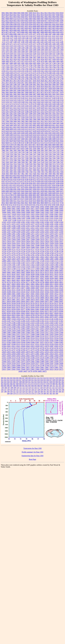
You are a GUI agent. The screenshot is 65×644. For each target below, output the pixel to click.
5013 (19, 86)
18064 (56, 271)
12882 (37, 259)
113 (26, 388)
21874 (52, 331)
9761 (34, 205)
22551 (37, 344)
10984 (37, 210)
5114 (3, 98)
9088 (15, 197)
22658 (37, 346)
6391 (62, 137)
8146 (27, 179)
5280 (3, 114)
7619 (50, 168)
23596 (47, 364)
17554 (42, 267)
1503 (19, 52)
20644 (9, 315)
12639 (56, 243)
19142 (9, 290)
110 (18, 388)
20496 (52, 309)
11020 (23, 214)
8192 (3, 183)
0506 (62, 21)
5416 (58, 121)
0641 (50, 24)
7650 (23, 170)
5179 (35, 104)
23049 (9, 356)
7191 (19, 156)
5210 (7, 108)
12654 (4, 247)
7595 (35, 166)
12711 (13, 249)
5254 (46, 112)
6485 (46, 139)
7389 (27, 160)
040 (60, 380)
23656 (13, 365)
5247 (23, 112)
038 (54, 380)
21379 (9, 323)
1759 (35, 65)
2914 (11, 83)
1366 (23, 50)
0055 (19, 17)
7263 (42, 158)
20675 (23, 315)
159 (39, 392)
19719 (14, 298)
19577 (9, 296)
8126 (46, 178)
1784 (54, 67)
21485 (9, 325)
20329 (47, 307)
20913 (23, 317)
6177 (50, 129)
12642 (9, 245)
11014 (4, 214)
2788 (27, 79)
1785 (58, 67)
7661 (38, 170)
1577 (58, 55)
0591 (19, 24)
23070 (37, 356)
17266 (18, 263)
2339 (15, 77)
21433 (33, 323)
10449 (52, 207)
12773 (61, 253)
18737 (61, 280)
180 (45, 393)
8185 (54, 181)
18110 (37, 272)
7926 (35, 174)
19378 (61, 292)
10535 (14, 210)
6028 (38, 127)
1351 (3, 50)
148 (5, 392)
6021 (11, 127)
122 (53, 388)
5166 (46, 102)
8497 (46, 193)
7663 (42, 170)
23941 (9, 369)
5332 (38, 117)
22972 (28, 354)
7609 (19, 168)
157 (33, 392)
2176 (38, 73)
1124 (61, 36)
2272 (42, 75)
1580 (7, 57)
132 (20, 390)
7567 (42, 164)
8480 (15, 193)
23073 (47, 356)
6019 (3, 127)
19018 (33, 286)
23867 (47, 367)
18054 (52, 271)
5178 (31, 104)
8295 (35, 187)
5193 (23, 106)
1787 (3, 69)
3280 (54, 83)
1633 (38, 59)
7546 (58, 162)
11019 (18, 214)
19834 (47, 298)
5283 (15, 114)
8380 (11, 189)
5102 (23, 96)
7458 (23, 162)
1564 (7, 55)
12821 (37, 257)
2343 (31, 77)
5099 (11, 96)
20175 (28, 305)
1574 (46, 55)
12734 (18, 251)
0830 (42, 28)
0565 (34, 23)
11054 (37, 214)
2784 (11, 79)
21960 (9, 334)
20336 (56, 307)
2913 (7, 83)
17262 (14, 263)
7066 (38, 148)
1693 (27, 63)
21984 (33, 334)
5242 (3, 112)
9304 (3, 201)
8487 (38, 193)
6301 (42, 133)
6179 (54, 129)
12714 (23, 249)
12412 (32, 228)
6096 (62, 127)
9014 (58, 195)
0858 (54, 30)
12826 (61, 257)
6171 (46, 129)
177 (36, 393)
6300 (38, 133)
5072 (38, 92)
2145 (46, 69)
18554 (33, 278)
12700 (47, 247)
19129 (61, 288)
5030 (19, 88)
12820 (33, 257)
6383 (58, 137)
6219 (3, 131)
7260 (31, 158)
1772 (19, 67)
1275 (27, 44)
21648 (14, 327)
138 (39, 390)
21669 (28, 327)
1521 (15, 54)
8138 (3, 179)
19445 (42, 294)
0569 (50, 23)
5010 (7, 86)
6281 (11, 133)
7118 (11, 152)
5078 (62, 92)
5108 (46, 96)
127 (5, 390)
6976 (23, 148)
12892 (9, 261)
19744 (23, 298)
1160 (19, 40)
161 (45, 392)
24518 (56, 369)
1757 (27, 65)
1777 (27, 67)
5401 (19, 121)
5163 (35, 102)
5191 (15, 106)
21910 (42, 333)
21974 (23, 334)
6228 (35, 131)
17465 (56, 265)
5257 (54, 112)
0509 (11, 23)
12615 (4, 241)
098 (45, 386)
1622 (7, 59)
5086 (31, 94)
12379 (42, 224)
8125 (42, 178)
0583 (7, 24)
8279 (23, 187)
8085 (7, 178)
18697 (42, 280)
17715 (18, 269)
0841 (19, 30)
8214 (19, 185)
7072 (46, 148)
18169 (56, 272)
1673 (23, 61)
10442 (37, 207)
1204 (46, 42)
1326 (50, 46)
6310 (15, 135)
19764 (37, 298)
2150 (3, 71)
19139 (4, 290)
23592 (42, 364)
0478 (50, 21)
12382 (56, 224)
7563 (35, 164)
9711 (50, 203)
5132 (3, 100)
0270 (19, 19)
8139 (7, 179)
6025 (27, 127)
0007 (27, 13)
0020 (7, 15)
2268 (27, 75)
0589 (15, 24)
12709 (9, 249)
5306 (7, 116)
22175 (9, 338)
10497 (4, 210)
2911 (62, 81)
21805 (28, 329)
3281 (58, 83)
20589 (4, 313)
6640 (54, 141)
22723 (18, 348)
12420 (4, 230)
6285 (27, 133)
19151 (14, 290)
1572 (38, 55)
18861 (28, 284)
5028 (11, 88)
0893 (50, 32)
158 (36, 392)
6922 (46, 147)
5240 (58, 110)
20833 (61, 315)
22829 (4, 352)
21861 (37, 331)
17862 (42, 269)
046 (14, 382)
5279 (62, 112)
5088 (38, 94)
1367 (27, 50)
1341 (31, 48)
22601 (9, 346)
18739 (4, 282)
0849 (23, 30)
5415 (54, 121)
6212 (58, 129)
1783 (50, 67)
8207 (54, 183)
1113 (19, 36)
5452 (23, 125)
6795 (15, 145)
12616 (9, 241)
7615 (42, 168)
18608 (61, 278)
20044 (23, 302)
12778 (18, 255)
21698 (47, 327)
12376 (28, 224)
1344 (38, 48)
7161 (19, 154)
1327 (54, 46)
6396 (15, 139)
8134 (62, 178)
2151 (7, 71)
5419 (7, 123)
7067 (42, 148)
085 (5, 386)
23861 (42, 367)
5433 (42, 123)
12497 (56, 236)
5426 (35, 123)
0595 (35, 24)
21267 (9, 321)
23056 (23, 356)
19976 (37, 300)
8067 (54, 176)
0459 (42, 21)
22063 (9, 336)
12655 (9, 247)
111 (21, 388)
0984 (11, 34)
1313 (7, 46)
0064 (54, 17)
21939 (56, 333)
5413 (46, 121)
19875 (4, 300)
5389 (42, 119)
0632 (38, 24)
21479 (4, 325)
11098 (28, 218)
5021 (50, 86)
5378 (11, 119)
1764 (54, 65)
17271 (28, 263)
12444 (56, 230)
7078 (58, 148)
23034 (61, 354)
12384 (4, 226)
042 (2, 382)
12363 (33, 222)
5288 (31, 114)
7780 (38, 172)
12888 (61, 259)
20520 (56, 309)
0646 (7, 26)
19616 (37, 296)
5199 (46, 106)
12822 (42, 257)
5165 (42, 102)
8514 (7, 195)
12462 (18, 234)
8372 (58, 187)
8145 (23, 179)
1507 (27, 52)
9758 (26, 205)
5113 (62, 96)
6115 (31, 129)
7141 (30, 152)
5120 (23, 98)
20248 (9, 307)
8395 (54, 189)
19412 (23, 294)
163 (51, 392)
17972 (14, 271)
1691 (19, 63)
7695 (15, 172)
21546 (61, 325)
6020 (7, 127)
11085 (42, 216)
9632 (54, 201)
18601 (56, 278)
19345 (37, 292)
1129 (19, 38)
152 (17, 392)
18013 (23, 271)
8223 (38, 185)
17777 (33, 269)
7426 (7, 162)
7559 (31, 164)
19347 (42, 292)
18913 (52, 284)
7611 (27, 168)
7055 (31, 148)
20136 (51, 303)
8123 (38, 178)
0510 (15, 23)
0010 (35, 13)
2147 (54, 69)
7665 (46, 170)
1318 (27, 46)
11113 (32, 220)
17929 (61, 269)
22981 (37, 354)
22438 (23, 342)
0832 (50, 28)
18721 (52, 280)
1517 (62, 52)
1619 (62, 57)
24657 (25, 371)
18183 (61, 272)
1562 (62, 54)
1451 (50, 50)
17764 (28, 269)
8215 (23, 185)
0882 (31, 32)
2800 (7, 81)
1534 (42, 54)
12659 (28, 247)
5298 (38, 114)
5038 (50, 88)
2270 (35, 75)
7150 (38, 152)
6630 (19, 141)
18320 (47, 274)
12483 (23, 236)
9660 (35, 203)
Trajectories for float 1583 (33, 448)
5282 (11, 114)
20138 (61, 303)
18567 (42, 278)
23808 (14, 367)
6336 (42, 135)
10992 (14, 212)
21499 (28, 325)
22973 (33, 354)
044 (8, 382)
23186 (33, 358)
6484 (42, 139)
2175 (35, 73)
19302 (14, 292)
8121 (34, 178)
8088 (15, 178)
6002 (38, 125)
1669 (7, 61)
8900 (50, 195)
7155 (58, 152)
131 (17, 390)
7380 (15, 160)
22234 (56, 338)
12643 (14, 245)
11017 (9, 214)
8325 (42, 187)
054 (39, 382)
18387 (37, 276)
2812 (11, 81)
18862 (33, 284)
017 (54, 378)
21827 (56, 329)
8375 (3, 189)
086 (8, 386)
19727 (18, 298)
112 (24, 388)
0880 (23, 32)
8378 (7, 189)
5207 (58, 106)
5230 (19, 110)
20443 (33, 309)
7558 (27, 164)
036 (48, 380)
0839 (11, 30)
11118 (42, 220)
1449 (42, 50)
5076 (54, 92)
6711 (11, 143)
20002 (61, 300)
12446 (4, 232)
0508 (7, 23)
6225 (23, 131)
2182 (58, 73)
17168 (52, 261)
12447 (9, 232)
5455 (31, 125)
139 (42, 390)
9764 (46, 205)
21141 (42, 319)
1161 (23, 40)
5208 (62, 106)
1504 (23, 52)
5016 (30, 86)
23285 (52, 358)
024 (11, 380)
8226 (42, 185)
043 (5, 382)
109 (15, 388)
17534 (28, 267)
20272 (23, 307)
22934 (56, 352)
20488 (42, 309)
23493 (47, 362)
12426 (23, 230)
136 (33, 390)
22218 (42, 338)
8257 (15, 187)
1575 (50, 55)
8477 (11, 193)
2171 (19, 73)
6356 (19, 137)
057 (48, 382)
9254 (54, 197)
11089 (51, 216)
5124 (38, 98)
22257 (18, 340)
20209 (42, 305)
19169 (18, 290)
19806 (42, 298)
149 (8, 392)
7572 (54, 164)
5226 (3, 110)
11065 (4, 216)
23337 (9, 360)
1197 (19, 42)
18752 (9, 282)
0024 (11, 15)
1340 (27, 48)
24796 (35, 371)
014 (45, 378)
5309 (19, 116)
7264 (46, 158)
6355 (15, 137)
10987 (52, 210)
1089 (58, 34)
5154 (62, 100)
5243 (7, 112)
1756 (23, 65)
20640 (4, 315)
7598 (46, 166)
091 (23, 386)
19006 (18, 286)
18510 (23, 278)
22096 (37, 336)
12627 (61, 241)
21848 (28, 331)
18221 (4, 274)
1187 (11, 42)
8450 (35, 191)
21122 (37, 319)
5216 (30, 108)
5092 (54, 94)
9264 (7, 199)
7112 (7, 152)
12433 (47, 230)
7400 (38, 160)
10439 (33, 207)
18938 (4, 286)
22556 (52, 344)
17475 (4, 267)
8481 (19, 193)
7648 (19, 170)
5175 (19, 104)
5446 (62, 123)
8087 (11, 178)
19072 (14, 288)
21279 (14, 321)
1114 (23, 36)
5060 (58, 90)
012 (39, 378)
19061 (52, 286)
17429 (42, 265)
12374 (23, 224)
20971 (56, 317)
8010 (11, 176)
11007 (52, 212)
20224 (52, 305)
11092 (4, 218)
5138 (27, 100)
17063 (18, 261)
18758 (14, 282)
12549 (28, 238)
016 (51, 378)
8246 (58, 185)
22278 (37, 340)
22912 (42, 352)
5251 (38, 112)
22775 (33, 350)
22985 (42, 354)
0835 (62, 28)
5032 (27, 88)
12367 (52, 222)
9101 (42, 197)
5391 (50, 119)
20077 (51, 302)
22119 (42, 336)
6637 (42, 141)
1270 (7, 44)
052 (33, 382)
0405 (34, 19)
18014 (28, 271)
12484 (28, 236)
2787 (23, 79)
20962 (47, 317)
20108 (14, 303)
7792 (46, 172)
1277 (35, 44)
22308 (56, 340)
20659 (14, 315)
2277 (62, 75)
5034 (35, 88)
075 (39, 384)
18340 (4, 276)
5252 (42, 112)
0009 (31, 13)
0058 (31, 17)
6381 (50, 137)
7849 (11, 174)
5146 (58, 100)
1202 (38, 42)
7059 (35, 148)
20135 (47, 303)
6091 (42, 127)
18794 (37, 282)
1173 (7, 42)
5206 (54, 106)
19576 (4, 296)
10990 (4, 212)
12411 (28, 228)
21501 (33, 325)
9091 (19, 197)
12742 (37, 251)
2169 (11, 73)
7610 (23, 168)
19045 (42, 286)
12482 (18, 236)
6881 (42, 145)
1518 (3, 54)
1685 (62, 61)
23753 (51, 365)
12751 (9, 253)
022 (5, 380)
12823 (47, 257)
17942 (4, 271)
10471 (33, 209)
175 (30, 393)
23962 (33, 369)
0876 (11, 32)
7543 (54, 162)
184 (57, 393)
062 (63, 382)
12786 (56, 255)
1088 (54, 34)
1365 (19, 50)
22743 (52, 348)
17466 (61, 265)
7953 (38, 174)
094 (33, 386)
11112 (28, 220)
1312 (3, 46)
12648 (37, 245)
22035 (52, 334)
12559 (52, 238)
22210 (33, 338)
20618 (33, 313)
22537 (33, 344)
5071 (35, 92)
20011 (4, 302)
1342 (35, 48)
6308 (7, 135)
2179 (46, 73)
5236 (42, 110)
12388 (18, 226)
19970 (33, 300)
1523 (23, 54)
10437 (28, 207)
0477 (46, 21)
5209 (3, 108)
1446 (35, 50)
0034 (46, 15)
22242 (61, 338)
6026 (31, 127)
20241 (61, 305)
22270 (28, 340)
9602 (42, 201)
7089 (35, 150)
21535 (56, 325)
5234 (35, 110)
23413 (47, 360)
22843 (14, 352)
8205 (46, 183)
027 (20, 380)
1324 (46, 46)
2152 (11, 71)
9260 (3, 199)
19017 (28, 286)
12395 (33, 226)
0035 (50, 15)
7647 (15, 170)
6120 (42, 129)
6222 (11, 131)
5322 (62, 116)
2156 (27, 71)
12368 (56, 222)
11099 (33, 218)
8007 (3, 176)
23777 (56, 365)
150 (11, 392)
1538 (58, 54)
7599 (50, 166)
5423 (23, 123)
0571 (58, 23)
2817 (31, 81)
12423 (14, 230)
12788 (4, 257)
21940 (61, 333)
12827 (4, 259)
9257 (62, 197)
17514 (18, 267)
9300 (50, 199)
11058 (51, 214)
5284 (19, 114)
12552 (42, 238)
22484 (56, 342)
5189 (7, 106)
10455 (56, 207)
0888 (42, 32)
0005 (19, 13)
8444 (27, 191)
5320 (54, 116)
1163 (31, 40)
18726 (56, 280)
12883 (42, 259)
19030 (37, 286)
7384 (23, 160)
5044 (3, 90)
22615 (14, 346)
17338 (56, 263)
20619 (37, 313)
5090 (46, 94)
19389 (4, 294)
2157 (31, 71)
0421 (62, 19)
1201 (34, 42)
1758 (31, 65)
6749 (30, 143)
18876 (42, 284)
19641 (47, 296)
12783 (42, 255)
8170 (7, 181)
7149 (34, 152)
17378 (9, 265)
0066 (62, 17)
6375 (46, 137)
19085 (28, 288)
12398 (42, 226)
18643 (14, 280)
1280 (46, 44)
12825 (56, 257)
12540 (4, 238)
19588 (14, 296)
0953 (62, 32)
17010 (14, 261)
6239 (42, 131)
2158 (35, 71)
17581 (47, 267)
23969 (37, 369)
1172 (4, 42)
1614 (42, 57)
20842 (4, 317)
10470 (28, 209)
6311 (19, 135)
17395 (23, 265)
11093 (9, 218)
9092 (23, 197)
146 (63, 390)
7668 (54, 170)
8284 (31, 187)
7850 (15, 174)
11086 (47, 216)
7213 (30, 156)
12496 (52, 236)
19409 (18, 294)
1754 (15, 65)
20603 (23, 313)
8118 (30, 178)
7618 (46, 168)
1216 (58, 42)
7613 (34, 168)
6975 (19, 148)
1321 (35, 46)
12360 (18, 222)
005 (17, 378)
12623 (42, 241)
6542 (3, 141)
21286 (23, 321)
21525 (47, 325)
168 (8, 393)
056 (45, 382)
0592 (23, 24)
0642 (54, 24)
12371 (9, 224)
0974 (3, 34)
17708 (14, 269)
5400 (15, 121)
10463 (18, 209)
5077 (58, 92)
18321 (52, 274)
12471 (33, 234)
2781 (62, 77)
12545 (23, 238)
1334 (3, 48)
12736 (23, 251)
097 (42, 386)
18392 (42, 276)
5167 (50, 102)
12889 (4, 261)
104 (63, 386)
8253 (7, 187)
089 (17, 386)
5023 (54, 86)
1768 (7, 67)
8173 (15, 181)
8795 (15, 195)
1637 (50, 59)
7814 (54, 172)
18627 (4, 280)
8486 (35, 193)
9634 (58, 201)
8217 (30, 185)
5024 (58, 86)
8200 (31, 183)
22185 (14, 338)
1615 (46, 57)
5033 (31, 88)
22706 (4, 348)
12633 (28, 243)
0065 (58, 17)
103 (60, 386)
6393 (7, 139)
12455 (47, 232)
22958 (14, 354)
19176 (23, 290)
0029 (27, 15)
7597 (42, 166)
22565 (56, 344)
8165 (58, 179)
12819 (28, 257)
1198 (23, 42)
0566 (38, 23)
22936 (61, 352)
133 (23, 390)
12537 (61, 236)
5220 (42, 108)
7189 (11, 156)
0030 (31, 15)
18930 (61, 284)
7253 (15, 158)
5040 (58, 88)
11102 (47, 218)
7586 (15, 166)
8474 (3, 193)
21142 (47, 319)
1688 (11, 63)
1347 (50, 48)
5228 (11, 110)
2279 (7, 77)
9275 (23, 199)
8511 (3, 195)
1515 (54, 52)
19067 (9, 288)
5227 (7, 110)
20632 (61, 313)
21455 (47, 323)
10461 (14, 209)
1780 (38, 67)
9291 (35, 199)
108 (12, 388)
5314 (30, 116)
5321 (58, 116)
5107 (42, 96)
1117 (34, 36)
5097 (7, 96)
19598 (18, 296)
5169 (58, 102)
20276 (28, 307)
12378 (37, 224)
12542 (14, 238)
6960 (58, 147)
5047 (15, 90)
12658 (23, 247)
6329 (30, 135)
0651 (23, 26)
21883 (9, 333)
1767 (3, 67)
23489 (42, 362)
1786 (62, 67)
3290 (31, 85)
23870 (52, 367)
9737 (58, 203)
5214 (23, 108)
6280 (7, 133)
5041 (62, 88)
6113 (27, 129)
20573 (52, 311)
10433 (9, 207)
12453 (37, 232)
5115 (7, 98)
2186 (62, 73)
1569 (27, 55)
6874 (31, 145)
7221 (54, 156)
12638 (52, 243)
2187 (3, 75)
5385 (31, 119)
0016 (58, 13)
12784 (47, 255)
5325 (11, 117)
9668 (46, 203)
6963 (62, 147)
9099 (38, 197)
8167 (3, 181)
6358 (27, 137)
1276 (31, 44)
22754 (4, 350)
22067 (14, 336)
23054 (18, 356)
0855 (42, 30)
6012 (58, 125)
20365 (18, 309)
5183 (50, 104)
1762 (46, 65)
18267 (18, 274)
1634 (42, 59)
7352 (62, 158)
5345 (58, 117)
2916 (19, 83)
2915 (15, 83)
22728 (33, 348)
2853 (50, 81)
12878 (18, 259)
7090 (38, 150)
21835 (4, 331)
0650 (19, 26)
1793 (23, 69)
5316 (38, 116)
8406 (3, 191)
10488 (47, 209)
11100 (37, 218)
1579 (3, 57)
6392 (3, 139)
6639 (50, 141)
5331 (35, 117)
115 (32, 388)
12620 (28, 241)
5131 (62, 98)
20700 (33, 315)
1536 (50, 54)
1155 (61, 38)
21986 (37, 334)
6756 (58, 143)
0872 (58, 30)
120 (47, 388)
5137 (23, 100)
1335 (7, 48)
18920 (56, 284)
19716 (9, 298)
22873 (33, 352)
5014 (23, 86)
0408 (46, 19)
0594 (31, 24)
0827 (31, 28)
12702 (56, 247)
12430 (37, 230)
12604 (14, 240)
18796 (42, 282)
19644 (52, 296)
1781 (42, 67)
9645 (7, 203)
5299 (42, 114)
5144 (50, 100)
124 (59, 388)
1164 (34, 40)
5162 (31, 102)
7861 (23, 174)
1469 (62, 50)
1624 (15, 59)
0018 (62, 13)
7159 (11, 154)
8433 (15, 191)
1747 (50, 63)
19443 (37, 294)
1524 (27, 54)
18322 (56, 274)
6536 (58, 139)
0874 (3, 32)
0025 (15, 15)
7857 (19, 174)
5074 (46, 92)
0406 (38, 19)
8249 (62, 185)
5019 (42, 86)
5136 (19, 100)
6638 (46, 141)
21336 (51, 321)
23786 (4, 367)
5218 (38, 108)
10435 (18, 207)
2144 (42, 69)
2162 (46, 71)
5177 (27, 104)
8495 (42, 193)
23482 (33, 362)
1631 (31, 59)
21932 (52, 333)
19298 (9, 292)
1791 (19, 69)
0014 (50, 13)
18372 (23, 276)
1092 (8, 36)
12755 (23, 253)
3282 (62, 83)
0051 (3, 17)
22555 (47, 344)
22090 (28, 336)
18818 (52, 282)
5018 (38, 86)
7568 (46, 164)
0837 (7, 30)
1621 (3, 59)
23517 (4, 364)
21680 (42, 327)
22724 (23, 348)
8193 (7, 183)
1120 (46, 36)
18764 (23, 282)
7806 (50, 172)
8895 (34, 195)
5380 (15, 119)
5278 (58, 112)
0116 (15, 19)
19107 (42, 288)
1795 (27, 69)
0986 (15, 34)
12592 (4, 240)
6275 (50, 131)
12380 (47, 224)
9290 (31, 199)
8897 (38, 195)
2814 (19, 81)
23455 (14, 362)
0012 (42, 13)
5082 (15, 94)
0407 (42, 19)
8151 (35, 179)
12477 (56, 234)
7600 (54, 166)
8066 (50, 176)
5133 (7, 100)
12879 (23, 259)
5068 (27, 92)
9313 (23, 201)
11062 (56, 214)
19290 (4, 292)
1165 (38, 40)
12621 (33, 241)
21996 (42, 334)
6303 (50, 133)
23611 (9, 365)
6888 (3, 147)
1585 (27, 57)
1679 (42, 61)
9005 (54, 195)
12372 (14, 224)
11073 (14, 216)
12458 (61, 232)
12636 (42, 243)
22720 (14, 348)
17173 (56, 261)
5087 (35, 94)
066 (11, 384)
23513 (61, 362)
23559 (33, 364)
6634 (35, 141)
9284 (27, 199)
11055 (42, 214)
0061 (42, 17)
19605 (28, 296)
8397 (58, 189)
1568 (23, 55)
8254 (11, 187)
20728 (47, 315)
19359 (52, 292)
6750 (34, 143)
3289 (27, 85)
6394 (11, 139)
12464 (23, 234)
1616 (50, 57)
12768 (47, 253)
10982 (28, 210)
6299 (35, 133)
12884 (47, 259)
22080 (18, 336)
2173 (27, 73)
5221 (46, 108)
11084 (37, 216)
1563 (3, 55)
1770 (15, 67)
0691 (46, 26)
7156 (62, 152)
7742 (35, 172)
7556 (19, 164)
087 (11, 386)
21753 (4, 329)
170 (14, 393)
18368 (18, 276)
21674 (33, 327)
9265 (11, 199)
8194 (11, 183)
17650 (4, 269)
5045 (7, 90)
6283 (19, 133)
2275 (54, 75)
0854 (38, 30)
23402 (42, 360)
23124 (14, 358)
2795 (50, 79)
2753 (54, 77)
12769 (52, 253)
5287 (27, 114)
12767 (42, 253)
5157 (11, 102)
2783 (7, 79)
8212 (11, 185)
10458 (4, 209)
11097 (23, 218)
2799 (3, 81)
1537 (54, 54)
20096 (4, 303)
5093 (58, 94)
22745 (56, 348)
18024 (33, 271)
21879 (61, 331)
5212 (15, 108)
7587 (19, 166)
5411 (38, 121)
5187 (62, 104)
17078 (28, 261)
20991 (4, 319)
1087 (50, 34)
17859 (37, 269)
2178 (42, 73)
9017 (62, 195)
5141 (38, 100)
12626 (56, 241)
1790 (15, 69)
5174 (15, 104)
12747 (52, 251)
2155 (23, 71)
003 (11, 378)
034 (42, 380)
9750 (7, 205)
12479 (4, 236)
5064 (11, 92)
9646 (11, 203)
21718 (52, 327)
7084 (19, 150)
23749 (47, 365)
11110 (19, 220)
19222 (51, 290)
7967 (46, 174)
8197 (19, 183)
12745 (47, 251)
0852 (31, 30)
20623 (47, 313)
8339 (46, 187)
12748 (56, 251)
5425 (31, 123)
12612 (51, 240)
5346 (62, 117)
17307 (33, 263)
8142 (11, 179)
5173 (11, 104)
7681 (7, 172)
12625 (52, 241)
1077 (35, 34)
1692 (23, 63)
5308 (15, 116)
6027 (35, 127)
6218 (62, 129)
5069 (31, 92)
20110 (23, 303)
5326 (15, 117)
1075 (27, 34)
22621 (18, 346)
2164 (54, 71)
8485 (31, 193)
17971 (9, 271)
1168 (50, 40)
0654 (31, 26)
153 (20, 392)
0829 (38, 28)
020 (63, 378)
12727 (56, 249)
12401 (52, 226)
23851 (28, 367)
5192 (19, 106)
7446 (19, 162)
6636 (38, 141)
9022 (7, 197)
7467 (27, 162)
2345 (38, 77)
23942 (14, 369)
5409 (31, 121)
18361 (14, 276)
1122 (53, 36)
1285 (58, 44)
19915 (18, 300)
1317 (23, 46)
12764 (37, 253)
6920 (38, 147)
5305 (3, 116)
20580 (61, 311)
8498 (50, 193)
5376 (3, 119)
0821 (15, 28)
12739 (28, 251)
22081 (23, 336)
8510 (62, 193)
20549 (33, 311)
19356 (47, 292)
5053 (38, 90)
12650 (47, 245)
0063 (50, 17)
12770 (56, 253)
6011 (54, 125)
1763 (50, 65)
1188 (15, 42)
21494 (23, 325)
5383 (23, 119)
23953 (28, 369)
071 (26, 384)
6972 (15, 148)
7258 (27, 158)
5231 (23, 110)
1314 (11, 46)
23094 (56, 356)
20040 (13, 302)
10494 (56, 209)
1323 (42, 46)
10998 (37, 212)
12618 (18, 241)
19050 (47, 286)
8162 (46, 179)
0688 (35, 26)
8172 (11, 181)
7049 (27, 148)
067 (14, 384)
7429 (11, 162)
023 (8, 380)
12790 (9, 257)
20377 (23, 309)
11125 (55, 220)
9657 (27, 203)
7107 (3, 152)
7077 (54, 148)
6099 (11, 129)
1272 (15, 44)
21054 (18, 319)
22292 (52, 340)
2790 (35, 79)
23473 (23, 362)
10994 (18, 212)
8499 (54, 193)
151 (14, 392)
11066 (9, 216)
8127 (50, 178)
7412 (54, 160)
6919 (35, 147)
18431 (56, 276)
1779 (35, 67)
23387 (33, 360)
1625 (19, 59)
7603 (62, 166)
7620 (54, 168)
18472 (14, 278)
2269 (31, 75)
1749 (58, 63)
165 (57, 392)
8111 (27, 178)
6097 (3, 129)
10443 (42, 207)
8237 (50, 185)
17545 (33, 267)
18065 (61, 271)
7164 (23, 154)
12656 (14, 247)
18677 (33, 280)
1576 (54, 55)
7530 (46, 162)
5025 (62, 86)
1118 (38, 36)
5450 (15, 125)
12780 (28, 255)
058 (51, 382)
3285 (11, 85)
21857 (33, 331)
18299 (33, 274)
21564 (4, 327)
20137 (56, 303)
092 (26, 386)
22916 (47, 352)
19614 (33, 296)
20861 (9, 317)
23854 (37, 367)
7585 (11, 166)
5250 (35, 112)
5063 (7, 92)
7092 (42, 150)
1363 (11, 50)
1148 (34, 38)
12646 (28, 245)
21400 (18, 323)
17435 (47, 265)
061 (60, 382)
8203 (38, 183)
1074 (23, 34)
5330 (31, 117)
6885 (58, 145)
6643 (3, 143)
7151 (42, 152)
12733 (14, 251)
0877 (15, 32)
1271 (11, 44)
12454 (42, 232)
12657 (18, 247)
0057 (27, 17)
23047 (4, 356)
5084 (23, 94)
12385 (9, 226)
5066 (19, 92)
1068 (19, 34)
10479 (37, 209)
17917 (56, 269)
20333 (52, 307)
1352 (7, 50)
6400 (23, 139)
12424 (18, 230)
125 (62, 388)
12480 (9, 236)
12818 (23, 257)
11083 (32, 216)
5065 (15, 92)
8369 (54, 187)
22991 (47, 354)
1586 (31, 57)
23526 (9, 364)
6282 (15, 133)
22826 (61, 350)
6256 (46, 131)
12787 (61, 255)
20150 (14, 305)
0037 (54, 15)
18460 (4, 278)
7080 (3, 150)
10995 (23, 212)
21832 (61, 329)
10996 (28, 212)
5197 (38, 106)
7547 (62, 162)
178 (39, 393)
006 (20, 378)
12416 (47, 228)
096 (39, 386)
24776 (30, 371)
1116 (31, 36)
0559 (27, 23)
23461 (18, 362)
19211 (42, 290)
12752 (14, 253)
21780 (14, 329)
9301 (54, 199)
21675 (37, 327)
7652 (27, 170)
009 (30, 378)
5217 (34, 108)
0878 (19, 32)
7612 (30, 168)
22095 (33, 336)
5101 (19, 96)
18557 (37, 278)
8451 (38, 191)
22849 (18, 352)
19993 (47, 300)
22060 (4, 336)
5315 (34, 116)
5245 (15, 112)
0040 (58, 15)
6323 (23, 135)
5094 (62, 94)
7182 (46, 154)
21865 (42, 331)
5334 (46, 117)
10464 (23, 209)
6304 (54, 133)
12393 (28, 226)
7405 (46, 160)
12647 (33, 245)
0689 (38, 26)
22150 (51, 336)
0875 (7, 32)
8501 (58, 193)
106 (6, 388)
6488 (54, 139)
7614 (38, 168)
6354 (11, 137)
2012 (35, 69)
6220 (7, 131)
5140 (35, 100)
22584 (4, 346)
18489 (18, 278)
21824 (51, 329)
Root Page (32, 459)
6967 (3, 148)
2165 (58, 71)
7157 (3, 154)
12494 (47, 236)
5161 (27, 102)
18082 (14, 272)
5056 (46, 90)
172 (20, 393)
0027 (19, 15)
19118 (52, 288)
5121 (26, 98)
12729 (4, 251)
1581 (11, 57)
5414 (50, 121)
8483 (27, 193)
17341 (61, 263)
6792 (3, 145)
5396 (62, 119)
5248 (27, 112)
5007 (58, 85)
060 (57, 382)
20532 (14, 311)
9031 (11, 197)
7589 (23, 166)
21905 (37, 333)
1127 (11, 38)
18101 (33, 272)
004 (14, 378)
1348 (54, 48)
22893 (37, 352)
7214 (34, 156)
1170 (57, 40)
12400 (47, 226)
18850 (18, 284)
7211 (23, 156)
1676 (31, 61)
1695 (35, 63)
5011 (11, 86)
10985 (42, 210)
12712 (18, 249)
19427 (28, 294)
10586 (18, 210)
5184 (54, 104)
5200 (50, 106)
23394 (37, 360)
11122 (51, 220)
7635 (3, 170)
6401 (27, 139)
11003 (47, 212)
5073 (42, 92)
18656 (23, 280)
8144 (19, 179)
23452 (9, 362)
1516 (58, 52)
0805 (62, 26)
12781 (33, 255)
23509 (56, 362)
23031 (56, 354)
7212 (27, 156)
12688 (33, 247)
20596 (14, 313)
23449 (4, 362)
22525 (28, 344)
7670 (58, 170)
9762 (38, 205)
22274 (33, 340)
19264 (56, 290)
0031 (35, 15)
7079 (62, 148)
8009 (7, 176)
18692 (37, 280)
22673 (42, 346)
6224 (19, 131)
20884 (14, 317)
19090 (33, 288)
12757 (28, 253)
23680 (18, 365)
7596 (38, 166)
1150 (42, 38)
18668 (28, 280)
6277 (58, 131)
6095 (58, 127)
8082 (3, 178)
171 (17, 393)
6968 (7, 148)
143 (54, 390)
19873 (61, 298)
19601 (23, 296)
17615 (61, 267)
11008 (56, 212)
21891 (23, 333)
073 (33, 384)
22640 (23, 346)
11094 (14, 218)
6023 (19, 127)
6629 (15, 141)
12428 (28, 230)
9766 (54, 205)
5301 (50, 114)
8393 (46, 189)
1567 (19, 55)
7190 (15, 156)
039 (57, 380)
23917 (61, 367)
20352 (4, 309)
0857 (50, 30)
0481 (58, 21)
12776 (14, 255)
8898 (42, 195)
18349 (9, 276)
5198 (42, 106)
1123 (57, 36)
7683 (11, 172)
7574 (58, 164)
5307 (11, 116)
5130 (58, 98)
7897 (27, 174)
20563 (42, 311)
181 (48, 393)
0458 (38, 21)
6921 (42, 147)
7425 (3, 162)
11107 (10, 220)
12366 (47, 222)
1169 (54, 40)
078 (48, 384)
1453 (58, 50)
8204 (42, 183)
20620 (42, 313)
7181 (42, 154)
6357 (23, 137)
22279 (42, 340)
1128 (15, 38)
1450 (46, 50)
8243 (54, 185)
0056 (23, 17)
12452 (33, 232)
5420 (11, 123)
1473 (7, 52)
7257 (23, 158)
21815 (42, 329)
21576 (9, 327)
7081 (7, 150)
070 (23, 384)
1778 (31, 67)
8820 (23, 195)
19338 (33, 292)
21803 (23, 329)
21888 (14, 333)
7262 (38, 158)
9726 (54, 203)
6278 (62, 131)
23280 (47, 358)
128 (8, 390)
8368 (50, 187)
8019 (15, 176)
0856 (46, 30)
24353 (52, 369)
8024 (19, 176)
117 (38, 388)
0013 (46, 13)
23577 (37, 364)
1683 (54, 61)
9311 (15, 201)
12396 (37, 226)
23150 (23, 358)
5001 (35, 85)
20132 (37, 303)
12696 (42, 247)
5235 (38, 110)
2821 (46, 81)
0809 (7, 28)
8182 (42, 181)
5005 (50, 85)
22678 (47, 346)
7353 (3, 160)
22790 (42, 350)
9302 (58, 199)
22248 (9, 340)
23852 (33, 367)
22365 (61, 340)
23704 (23, 365)
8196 (15, 183)
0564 (30, 23)
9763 (42, 205)
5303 (58, 114)
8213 (15, 185)
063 (2, 384)
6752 (42, 143)
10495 (61, 209)
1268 (3, 44)
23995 (47, 369)
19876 (9, 300)
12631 (18, 243)
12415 (42, 228)
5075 (50, 92)
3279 (50, 83)
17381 (14, 265)
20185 (33, 305)
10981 (23, 210)
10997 (33, 212)
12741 (33, 251)
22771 (28, 350)
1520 (11, 54)
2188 (7, 75)
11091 (61, 216)
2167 (3, 73)
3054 (31, 83)
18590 (47, 278)
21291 (28, 321)
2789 (31, 79)
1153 (54, 38)
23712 (28, 365)
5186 (58, 104)
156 (30, 392)
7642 (11, 170)
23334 (4, 360)
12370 (4, 224)
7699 (23, 172)
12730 (9, 251)
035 (45, 380)
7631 (62, 168)
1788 (7, 69)
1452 (54, 50)
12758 (33, 253)
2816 (27, 81)
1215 (54, 42)
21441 (42, 323)
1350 (62, 48)
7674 (3, 172)
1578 (62, 55)
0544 (23, 23)
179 (42, 393)
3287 (19, 85)
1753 (11, 65)
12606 (23, 240)
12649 (42, 245)
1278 (38, 44)
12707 (61, 247)
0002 (7, 13)
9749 (3, 205)
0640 (46, 24)
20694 (28, 315)
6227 (31, 131)
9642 (3, 203)
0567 (42, 23)
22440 (28, 342)
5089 (42, 94)
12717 (32, 249)
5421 (15, 123)
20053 (28, 302)
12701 (52, 247)
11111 (23, 220)
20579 (56, 311)
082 (60, 384)
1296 (62, 44)
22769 (23, 350)
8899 (46, 195)
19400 (9, 294)
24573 (61, 369)
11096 (19, 218)
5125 (42, 98)
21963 (14, 334)
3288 (23, 85)
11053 (32, 214)
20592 (9, 313)
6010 (50, 125)
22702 (61, 346)
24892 (40, 371)
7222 (58, 156)
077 (45, 384)
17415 (28, 265)
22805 (52, 350)
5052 (35, 90)
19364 (56, 292)
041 (63, 380)
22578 (61, 344)
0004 (15, 13)
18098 (28, 272)
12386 (14, 226)
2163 (50, 71)
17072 (23, 261)
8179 (35, 181)
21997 (47, 334)
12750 (4, 253)
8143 (15, 179)
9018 (3, 197)
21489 (18, 325)
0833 (54, 28)
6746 (19, 143)
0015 (54, 13)
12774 (4, 255)
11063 (61, 214)
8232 (46, 185)
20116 (28, 303)
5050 (27, 90)
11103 (51, 218)
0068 (7, 19)
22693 (56, 346)
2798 (62, 79)
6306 (62, 133)
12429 (33, 230)
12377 (33, 224)
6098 (7, 129)
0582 (3, 24)
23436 (61, 360)
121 (50, 388)
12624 (47, 241)
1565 (11, 55)
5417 (62, 121)
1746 (46, 63)
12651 (52, 245)
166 (60, 392)
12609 (37, 240)
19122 (56, 288)
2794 (46, 79)
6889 (7, 147)
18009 (18, 271)
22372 (4, 342)
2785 (15, 79)
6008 (46, 125)
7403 (42, 160)
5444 (54, 123)
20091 (61, 302)
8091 (19, 178)
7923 (31, 174)
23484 (37, 362)
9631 (50, 201)
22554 (42, 344)
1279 (42, 44)
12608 (33, 240)
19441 (33, 294)
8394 (50, 189)
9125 (46, 197)
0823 (23, 28)
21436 (37, 323)
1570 (31, 55)
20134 (42, 303)
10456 (61, 207)
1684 (58, 61)
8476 (7, 193)
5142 (42, 100)
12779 (23, 255)
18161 (51, 272)
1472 (3, 52)
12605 (18, 240)
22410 (18, 342)
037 (51, 380)
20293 (37, 307)
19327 (28, 292)
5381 (19, 119)
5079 (3, 94)
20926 (33, 317)
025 (14, 380)
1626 (23, 59)
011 (36, 378)
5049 (23, 90)
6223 (15, 131)
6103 (23, 129)
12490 (42, 236)
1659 (58, 59)
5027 (7, 88)
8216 (27, 185)
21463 (52, 323)
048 (20, 382)
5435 (50, 123)
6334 (34, 135)
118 (41, 388)
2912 (3, 83)
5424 (27, 123)
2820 (42, 81)
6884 (54, 145)
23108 (9, 358)
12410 (23, 228)
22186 (18, 338)
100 (51, 386)
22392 (9, 342)
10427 (62, 205)
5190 (11, 106)
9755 (18, 205)
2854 (54, 81)
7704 (31, 172)
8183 (46, 181)
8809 (19, 195)
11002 (42, 212)
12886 (56, 259)
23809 (18, 367)
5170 (62, 102)
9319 (34, 201)
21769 (9, 329)
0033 (42, 15)
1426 (31, 50)
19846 (56, 298)
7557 (23, 164)
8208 (58, 183)
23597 (52, 364)
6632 (27, 141)
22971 (23, 354)
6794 (11, 145)
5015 (27, 86)
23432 (56, 360)
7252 (11, 158)
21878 (56, 331)
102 (57, 386)
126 (2, 390)
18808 (47, 282)
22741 (47, 348)
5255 (50, 112)
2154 (19, 71)
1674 (27, 61)
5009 (3, 86)
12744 (42, 251)
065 (8, 384)
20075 (47, 302)
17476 (9, 267)
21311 (47, 321)
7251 (7, 158)
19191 (33, 290)
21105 (28, 319)
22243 (4, 340)
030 (30, 380)
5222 (50, 108)
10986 (47, 210)
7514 (38, 162)
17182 (61, 261)
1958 (31, 69)
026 (17, 380)
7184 (54, 154)
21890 (18, 333)
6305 (58, 133)
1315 (15, 46)
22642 (28, 346)
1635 (46, 59)
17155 (47, 261)
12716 (28, 249)
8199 (27, 183)
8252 (3, 187)
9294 (42, 199)
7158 (7, 154)
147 (2, 392)
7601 (58, 166)
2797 (58, 79)
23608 (61, 364)
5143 (46, 100)
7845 (7, 174)
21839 (14, 331)
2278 (3, 77)
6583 (7, 141)
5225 (62, 108)
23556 (28, 364)
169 (11, 393)
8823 (27, 195)
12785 (52, 255)
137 (36, 390)
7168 (38, 154)
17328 (52, 263)
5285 (23, 114)
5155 (3, 102)
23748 (42, 365)
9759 (30, 205)
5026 (3, 88)
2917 (23, 83)
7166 (31, 154)
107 (9, 388)
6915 (19, 147)
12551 (37, 238)
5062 (3, 92)
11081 (28, 216)
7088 (31, 150)
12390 (23, 226)
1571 (35, 55)
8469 (58, 191)
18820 (56, 282)
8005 (62, 174)
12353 (9, 222)
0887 (38, 32)
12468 (28, 234)
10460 (9, 209)
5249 (31, 112)
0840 (15, 30)
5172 (7, 104)
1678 (38, 61)
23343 (14, 360)
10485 (42, 209)
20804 (52, 315)
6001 (35, 125)
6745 (15, 143)
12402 (56, 226)
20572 (47, 311)
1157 (8, 40)
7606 (11, 168)
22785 (37, 350)
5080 (7, 94)
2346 (42, 77)
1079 (42, 34)
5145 (54, 100)
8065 (46, 176)
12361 (23, 222)
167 (63, 392)
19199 (37, 290)
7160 (15, 154)
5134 (11, 100)
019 (60, 378)
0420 (58, 19)
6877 (35, 145)
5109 (50, 96)
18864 (37, 284)
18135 (47, 272)
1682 (50, 61)
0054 (15, 17)
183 (54, 393)
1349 (58, 48)
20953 (42, 317)
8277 (19, 187)
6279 (3, 133)
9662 (38, 203)
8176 (27, 181)
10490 (52, 209)
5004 (46, 85)
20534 (18, 311)
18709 (47, 280)
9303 (62, 199)
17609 (56, 267)
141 (48, 390)
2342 (27, 77)
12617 (14, 241)
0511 (19, 23)
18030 (37, 271)
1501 (11, 52)
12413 (37, 228)
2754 (58, 77)
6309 (11, 135)
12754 (18, 253)
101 (54, 386)
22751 (61, 348)
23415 (52, 360)
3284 (7, 85)
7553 (15, 164)
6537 (62, 139)
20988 (61, 317)
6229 (38, 131)
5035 (38, 88)
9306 (11, 201)
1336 (11, 48)
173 (23, 393)
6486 (50, 139)
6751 (38, 143)
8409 (11, 191)
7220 (50, 156)
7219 (46, 156)
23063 (28, 356)
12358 (14, 222)
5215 (27, 108)
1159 (15, 40)
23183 (28, 358)
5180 (38, 104)
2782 (3, 79)
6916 (23, 147)
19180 (28, 290)
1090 (62, 34)
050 (26, 382)
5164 (38, 102)
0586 (11, 24)
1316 (19, 46)
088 (14, 386)
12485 (33, 236)
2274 (50, 75)
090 (20, 386)
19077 (23, 288)
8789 (11, 195)
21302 (42, 321)
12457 (56, 232)
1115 (27, 36)
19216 (47, 290)
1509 (31, 52)
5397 (3, 121)
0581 (62, 23)
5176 (23, 104)
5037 (46, 88)
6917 (27, 147)
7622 (58, 168)
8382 (19, 189)
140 (45, 390)
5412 (42, 121)
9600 (38, 201)
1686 (3, 63)
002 (8, 378)
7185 (58, 154)
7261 (35, 158)
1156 (4, 40)
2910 (58, 81)
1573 (42, 55)
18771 (28, 282)
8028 (23, 176)
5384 (27, 119)
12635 (37, 243)
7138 (19, 152)
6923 (50, 147)
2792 (42, 79)
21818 (47, 329)
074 (36, 384)
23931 (4, 369)
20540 (23, 311)
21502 (37, 325)
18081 (9, 272)
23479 (28, 362)
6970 (11, 148)
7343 (50, 158)
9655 (23, 203)
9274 (19, 199)
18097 (23, 272)
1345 (42, 48)
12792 (18, 257)
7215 (38, 156)
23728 (32, 365)
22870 (28, 352)
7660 (35, 170)
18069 (4, 272)
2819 (38, 81)
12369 (61, 222)
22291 (47, 340)
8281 (27, 187)
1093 (12, 36)
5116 (11, 98)
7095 (46, 150)
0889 (46, 32)
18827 (9, 284)
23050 (14, 356)
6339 (54, 135)
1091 (4, 36)
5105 (35, 96)
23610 (4, 365)
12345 (4, 222)
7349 (58, 158)
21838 (9, 331)
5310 (23, 116)
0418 (50, 19)
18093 (18, 272)
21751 (61, 327)
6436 (35, 139)
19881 (14, 300)
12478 (61, 234)
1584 (23, 57)
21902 (33, 333)
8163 (50, 179)
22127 (47, 336)
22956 (9, 354)
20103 (9, 303)
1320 (31, 46)
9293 (38, 199)
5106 (39, 96)
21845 (23, 331)
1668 (3, 61)
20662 (18, 315)
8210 (3, 185)
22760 (18, 350)
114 (29, 388)
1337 (15, 48)
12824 (52, 257)
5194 (27, 106)
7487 (31, 162)
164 (54, 392)
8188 (58, 181)
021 (2, 380)
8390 (35, 189)
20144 (4, 305)
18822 (4, 284)
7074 (50, 148)
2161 (42, 71)
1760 (38, 65)
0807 (3, 28)
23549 (23, 364)
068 (17, 384)
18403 (47, 276)
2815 (23, 81)
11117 (37, 220)
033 (39, 380)
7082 (11, 150)
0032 (38, 15)
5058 (54, 90)
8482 (23, 193)
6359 (31, 137)
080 (54, 384)
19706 (4, 298)
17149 (42, 261)
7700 (27, 172)
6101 (15, 129)
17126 (33, 261)
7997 (58, 174)
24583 (21, 371)
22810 (56, 350)
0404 (30, 19)
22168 (4, 338)
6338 (50, 135)
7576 (62, 164)
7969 (50, 174)
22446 (33, 342)
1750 (62, 63)
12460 (9, 234)
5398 (7, 121)
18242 (14, 274)
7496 (35, 162)
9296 (46, 199)
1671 (15, 61)
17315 (42, 263)
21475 (61, 323)
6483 (38, 139)
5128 (54, 98)
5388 (38, 119)
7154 (54, 152)
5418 (3, 123)
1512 (42, 52)
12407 (9, 228)
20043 (18, 302)
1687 (7, 63)
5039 (54, 88)
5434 (46, 123)
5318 (46, 116)
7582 (7, 166)
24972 (44, 371)
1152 (50, 38)
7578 (3, 166)
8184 (50, 181)
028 (23, 380)
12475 (47, 234)
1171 (61, 40)
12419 (61, 228)
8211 (7, 185)
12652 (56, 245)
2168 (7, 73)
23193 (37, 358)
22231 (52, 338)
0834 (58, 28)
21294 (33, 321)
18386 (33, 276)
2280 (11, 77)
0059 (35, 17)
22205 (28, 338)
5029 (15, 88)
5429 (38, 123)
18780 (33, 282)
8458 (42, 191)
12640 (61, 243)
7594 (31, 166)
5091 (50, 94)
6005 (42, 125)
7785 (42, 172)
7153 (50, 152)
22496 (4, 344)
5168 (54, 102)
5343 (54, 117)
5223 (54, 108)
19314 (18, 292)
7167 (35, 154)
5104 (31, 96)
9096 (35, 197)
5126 (46, 98)
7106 (62, 150)
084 (2, 386)
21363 (61, 321)
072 (30, 384)
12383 (61, 224)
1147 (31, 38)
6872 (23, 145)
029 (26, 380)
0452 (15, 21)
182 (51, 393)
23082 (52, 356)
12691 (37, 247)
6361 (38, 137)
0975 (7, 34)
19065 (61, 286)
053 (36, 382)
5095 (3, 96)
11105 (61, 218)
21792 (18, 329)
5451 (19, 125)
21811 (37, 329)
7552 (11, 164)
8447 (31, 191)
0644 (62, 24)
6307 (3, 135)
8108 (23, 178)
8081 (62, 176)
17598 (52, 267)
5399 (11, 121)
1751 (3, 65)
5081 (11, 94)
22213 (37, 338)
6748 (27, 143)
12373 (18, 224)
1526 (35, 54)
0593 (27, 24)
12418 (56, 228)
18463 (9, 278)
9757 (22, 205)
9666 (42, 203)
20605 (28, 313)
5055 (42, 90)
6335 (38, 135)
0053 (11, 17)
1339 (23, 48)
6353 (7, 137)
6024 (23, 127)
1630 (27, 59)
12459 (4, 234)
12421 (9, 230)
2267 (23, 75)
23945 (18, 369)
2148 (58, 69)
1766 (62, 65)
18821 (61, 282)
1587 (35, 57)
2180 (50, 73)
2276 (58, 75)
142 (51, 390)
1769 (11, 67)
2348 (50, 77)
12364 (37, 222)
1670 (11, 61)
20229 (56, 305)
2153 (15, 71)
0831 (46, 28)
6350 (62, 135)
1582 (15, 57)
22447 (37, 342)
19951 (23, 300)
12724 (47, 249)
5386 (35, 119)
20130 (32, 303)
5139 (31, 100)
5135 (15, 100)
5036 (42, 88)
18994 (14, 286)
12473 (42, 234)
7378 (11, 160)
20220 (47, 305)
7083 (15, 150)
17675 (9, 269)
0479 (54, 21)
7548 (3, 164)
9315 (27, 201)
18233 (9, 274)
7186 (62, 154)
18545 (28, 278)
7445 (15, 162)
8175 (23, 181)
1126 (8, 38)
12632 (23, 243)
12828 (9, 259)
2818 (35, 81)
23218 (42, 358)
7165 (27, 154)
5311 (27, 116)
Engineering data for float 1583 (32, 456)
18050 (47, 271)
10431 (4, 207)
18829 (14, 284)
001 (5, 378)
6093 (50, 127)
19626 (42, 296)
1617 (54, 57)
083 (63, 384)
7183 (50, 154)
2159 (38, 71)
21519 (42, 325)
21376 (4, 323)
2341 (23, 77)
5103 (27, 96)
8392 (42, 189)
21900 (28, 333)
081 (57, 384)
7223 (62, 156)
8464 (50, 191)
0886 (35, 32)
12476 (52, 234)
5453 (27, 125)
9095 (31, 197)
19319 (23, 292)
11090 (56, 216)
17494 (14, 267)
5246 (19, 112)
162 (48, 392)
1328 (58, 46)
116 (35, 388)
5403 (27, 121)
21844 (18, 331)
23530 (14, 364)
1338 (19, 48)
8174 (19, 181)
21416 (23, 323)
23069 (33, 356)
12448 (14, 232)
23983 (42, 369)
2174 (31, 73)
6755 (54, 143)
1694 (31, 63)
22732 (37, 348)
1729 (42, 63)
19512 (56, 294)
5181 (42, 104)
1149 (38, 38)
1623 (11, 59)
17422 (33, 265)
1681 (46, 61)
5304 (62, 114)
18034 (42, 271)
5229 (15, 110)
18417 (52, 276)
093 (30, 386)
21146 (51, 319)
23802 (9, 367)
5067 (23, 92)
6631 (23, 141)
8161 (42, 179)
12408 (14, 228)
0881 (27, 32)
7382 (19, 160)
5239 (54, 110)
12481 (14, 236)
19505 (52, 294)
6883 (50, 145)
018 (57, 378)
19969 (28, 300)
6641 (58, 141)
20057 (32, 302)
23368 (28, 360)
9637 (62, 201)
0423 (7, 21)
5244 (11, 112)
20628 (56, 313)
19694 (61, 296)
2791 (38, 79)
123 (56, 388)
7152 (46, 152)
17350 (4, 265)
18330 (61, 274)
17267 (23, 263)
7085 (23, 150)
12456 (52, 232)
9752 (11, 205)
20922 (28, 317)
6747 (23, 143)
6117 (34, 129)
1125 (4, 38)
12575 (61, 238)
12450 (23, 232)
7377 (7, 160)
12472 (37, 234)
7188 (7, 156)
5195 (31, 106)
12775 (9, 255)
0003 (11, 13)
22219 (47, 338)
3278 (46, 83)
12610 (42, 240)
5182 (46, 104)
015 (48, 378)
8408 (7, 191)
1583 (19, 57)
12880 (28, 259)
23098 (61, 356)
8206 (50, 183)
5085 (27, 94)
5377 (7, 119)
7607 (15, 168)
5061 (62, 90)
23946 (23, 369)
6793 (7, 145)
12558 (47, 238)
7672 (62, 170)
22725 (28, 348)
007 (23, 378)
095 (36, 386)
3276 (38, 83)
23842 (23, 367)
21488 (14, 325)
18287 (23, 274)
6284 (23, 133)
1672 (19, 61)
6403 (31, 139)
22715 (9, 348)
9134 (50, 197)
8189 (62, 181)
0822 (19, 28)
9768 (57, 205)
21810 (33, 329)
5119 (19, 98)
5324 (7, 117)
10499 (9, 210)
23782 (61, 365)
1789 (11, 69)
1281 (50, 44)
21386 (14, 323)
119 (44, 388)
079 (51, 384)
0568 (46, 23)
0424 (11, 21)
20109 (18, 303)
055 (42, 382)
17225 (9, 263)
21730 (56, 327)
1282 (54, 44)
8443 (23, 191)
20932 (37, 317)
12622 (37, 241)
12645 (23, 245)
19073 (18, 288)
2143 (38, 69)
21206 (56, 319)
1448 (38, 50)
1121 (50, 36)
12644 (18, 245)
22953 (4, 354)
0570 (54, 23)
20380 (28, 309)
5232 (27, 110)
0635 (42, 24)
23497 (52, 362)
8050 (35, 176)
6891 (11, 147)
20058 (37, 302)
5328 (23, 117)
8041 (31, 176)
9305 (7, 201)
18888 (47, 284)
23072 (42, 356)
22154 (56, 336)
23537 (18, 364)
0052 (7, 17)
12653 (61, 245)
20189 (37, 305)
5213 (19, 108)
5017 (34, 86)
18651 (18, 280)
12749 (61, 251)
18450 (61, 276)
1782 (46, 67)
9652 (19, 203)
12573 (56, 238)
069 (20, 384)
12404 (61, 226)
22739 (42, 348)
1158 (11, 40)
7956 (42, 174)
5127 (50, 98)
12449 (18, 232)
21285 (18, 321)
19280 (61, 290)
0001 (3, 13)
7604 (3, 168)
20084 (56, 302)
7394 (31, 160)
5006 (54, 85)
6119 (38, 129)
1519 (7, 54)
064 (5, 384)
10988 (56, 210)
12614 (61, 240)
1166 (42, 40)
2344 (35, 77)
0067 (3, 19)
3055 (35, 83)
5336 (50, 117)
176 (33, 393)
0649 (15, 26)
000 (2, 378)
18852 (23, 284)
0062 (46, 17)
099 (48, 386)
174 (26, 393)
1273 (19, 44)
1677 (35, 61)
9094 (27, 197)
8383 (23, 189)
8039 (27, 176)
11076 (23, 216)
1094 (16, 36)
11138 (60, 220)
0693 (54, 26)
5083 (19, 94)
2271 (38, 75)
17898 (52, 269)
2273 (46, 75)
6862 (19, 145)
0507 (3, 23)
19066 (4, 288)
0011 (38, 13)
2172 (23, 73)
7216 (42, 156)
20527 (4, 311)
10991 (9, 212)
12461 (14, 234)
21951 (4, 334)
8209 (62, 183)
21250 (4, 321)
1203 (42, 42)
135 (30, 390)
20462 (37, 309)
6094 (54, 127)
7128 (15, 152)
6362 (42, 137)
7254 (19, 158)
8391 (38, 189)
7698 (19, 172)
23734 (37, 365)
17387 (18, 265)
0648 (11, 26)
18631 (9, 280)
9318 (30, 201)
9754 (15, 205)
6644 (7, 143)
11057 (47, 214)
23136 (18, 358)
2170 (15, 73)
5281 (7, 114)
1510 (35, 52)
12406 (4, 228)
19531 (61, 294)
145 (60, 390)
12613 (56, 240)
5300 (46, 114)
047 (17, 382)
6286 (31, 133)
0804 (58, 26)
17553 (37, 267)
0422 (3, 21)
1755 (19, 65)
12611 (47, 240)
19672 (56, 296)
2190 (15, 75)
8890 (30, 195)
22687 (52, 346)
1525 (31, 54)
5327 (19, 117)
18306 (37, 274)
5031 (23, 88)
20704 (37, 315)
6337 (46, 135)
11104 (56, 218)
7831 (58, 172)
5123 (34, 98)
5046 (11, 90)
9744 (62, 203)
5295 (35, 114)
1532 (38, 54)
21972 (18, 334)
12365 (42, 222)
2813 (15, 81)
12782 (37, 255)
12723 (42, 249)
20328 (42, 307)
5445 (58, 123)
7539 (50, 162)
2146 (50, 69)
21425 (28, 323)
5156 (7, 102)
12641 (4, 245)
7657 (31, 170)
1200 (30, 42)
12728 (61, 249)
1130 (23, 38)
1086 (46, 34)
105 (3, 388)
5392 (54, 119)
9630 (46, 201)
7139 (23, 152)
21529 (52, 325)
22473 (42, 342)
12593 (9, 240)
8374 (62, 187)
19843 (52, 298)
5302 (54, 114)
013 (42, 378)
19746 (28, 298)
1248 (61, 42)
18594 (52, 278)
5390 (46, 119)
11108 (14, 220)
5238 (50, 110)
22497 (9, 344)
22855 (23, 352)
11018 (14, 214)
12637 (47, 243)
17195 (4, 263)
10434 (14, 207)
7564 (38, 164)
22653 (33, 346)
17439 (52, 265)
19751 (33, 298)
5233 (31, 110)
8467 (54, 191)
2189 (11, 75)
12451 (28, 232)
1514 (50, 52)
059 (54, 382)
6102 (19, 129)
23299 (56, 358)
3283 (3, 85)
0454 (23, 21)
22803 (47, 350)
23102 (4, 358)
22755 (9, 350)
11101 (42, 218)
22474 (47, 342)
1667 (62, 59)
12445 (61, 230)
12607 (28, 240)
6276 (54, 131)
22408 (14, 342)
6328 (27, 135)
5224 (58, 108)
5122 (30, 98)
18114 (42, 272)
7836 (62, 172)
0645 (3, 26)
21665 (23, 327)
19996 (52, 300)
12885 (52, 259)
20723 (42, 315)
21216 (61, 319)
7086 (27, 150)
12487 (37, 236)
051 (30, 382)
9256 (58, 197)
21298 (37, 321)
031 (33, 380)
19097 (37, 288)
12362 (28, 222)
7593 (27, 166)
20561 (37, 311)
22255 (14, 340)
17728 (23, 269)
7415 (58, 160)
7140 (27, 152)
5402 (23, 121)
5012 (15, 86)
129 (11, 390)
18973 (9, 286)
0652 (27, 26)
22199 (23, 338)
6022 (15, 127)
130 (14, 390)
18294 (28, 274)
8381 (15, 189)
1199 (26, 42)
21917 (47, 333)
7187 (3, 156)
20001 (56, 300)
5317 (42, 116)
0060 (38, 17)
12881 (33, 259)
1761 (42, 65)
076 (42, 384)
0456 (31, 21)
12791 (14, 257)
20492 (47, 309)
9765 (50, 205)
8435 (19, 191)
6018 (62, 125)
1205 (50, 42)
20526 (61, 309)
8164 (54, 179)
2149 (62, 69)
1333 (62, 46)
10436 (23, 207)
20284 (33, 307)
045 (11, 382)
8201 (35, 183)
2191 (19, 75)
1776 (23, 67)
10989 (61, 210)
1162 (27, 40)
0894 (54, 32)
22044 (56, 334)
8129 (54, 178)
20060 (42, 302)
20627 (52, 313)
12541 (9, 238)
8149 (31, 179)
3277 (42, 83)
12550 (33, 238)
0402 (27, 19)
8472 (62, 191)
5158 (15, 102)
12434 (52, 230)
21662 (18, 327)
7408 (50, 160)
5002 (38, 85)
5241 (62, 110)
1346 (46, 48)
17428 (37, 265)
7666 (50, 170)
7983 (54, 174)
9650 (15, 203)
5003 (42, 85)
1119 (42, 36)
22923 (52, 352)
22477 (52, 342)
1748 (54, 63)
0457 (35, 21)
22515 (18, 344)
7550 (7, 164)
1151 (46, 38)
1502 (15, 52)
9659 (31, 203)
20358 (14, 309)
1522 (19, 54)
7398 (35, 160)
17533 (23, 267)
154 (23, 392)
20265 (14, 307)
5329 (27, 117)
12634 (33, 243)
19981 (42, 300)
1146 (27, 38)
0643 (58, 24)
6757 (62, 143)
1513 (46, 52)
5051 (31, 90)
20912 (18, 317)
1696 (38, 63)
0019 (3, 15)
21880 (4, 333)
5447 (3, 125)
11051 (28, 214)
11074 (18, 216)
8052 (38, 176)
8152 (38, 179)
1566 (15, 55)
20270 (18, 307)
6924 (54, 147)
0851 (27, 30)
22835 (9, 352)
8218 (34, 185)
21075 (23, 319)
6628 (11, 141)
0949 (58, 32)
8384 (27, 189)
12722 (37, 249)
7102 (58, 150)
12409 (18, 228)
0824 (27, 28)
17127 (37, 261)
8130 (58, 178)
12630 (14, 243)
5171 (3, 104)
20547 (28, 311)
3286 (15, 85)
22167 (61, 336)
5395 (58, 119)
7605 (7, 168)
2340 (19, 77)
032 (36, 380)
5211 (11, 108)
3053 (27, 83)
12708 (4, 249)
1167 (46, 40)
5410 (35, 121)
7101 (54, 150)
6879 (38, 145)
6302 (46, 133)
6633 (31, 141)
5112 (58, 96)
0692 (50, 26)
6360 (35, 137)
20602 (18, 313)
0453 (19, 21)
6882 (46, 145)
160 (42, 392)
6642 (62, 141)
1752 (7, 65)
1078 (38, 34)
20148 (9, 305)
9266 (15, 199)
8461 (46, 191)
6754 (50, 143)
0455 (27, 21)
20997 (9, 319)
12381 (52, 224)
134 (26, 390)
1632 (35, 59)
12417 (51, 228)
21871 (47, 331)
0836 (3, 30)
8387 (31, 189)
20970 (52, 317)
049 (23, 382)
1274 (23, 44)
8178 (31, 181)
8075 (58, 176)
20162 (18, 305)
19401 (14, 294)
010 (33, 378)
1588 (38, 57)
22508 (14, 344)
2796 (54, 79)
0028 (23, 15)
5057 (50, 90)
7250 (3, 158)
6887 (62, 145)
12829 (14, 259)
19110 (47, 288)
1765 (58, 65)
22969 (18, 354)
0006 (23, 13)
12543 (18, 238)
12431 (42, 230)
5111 (54, 96)
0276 (23, 19)
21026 (14, 319)
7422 (62, 160)
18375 (28, 276)
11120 (46, 220)
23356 (18, 360)
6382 (54, 137)
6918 (31, 147)
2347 (46, 77)
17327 (47, 263)
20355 (9, 309)
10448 (47, 207)
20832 (56, 315)
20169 (23, 305)
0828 (35, 28)
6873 (27, 145)
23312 (61, 358)
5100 (15, 96)
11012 (61, 212)
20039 (9, 302)
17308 (37, 263)
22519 (23, 344)
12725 (51, 249)
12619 (23, 241)
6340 (58, 135)
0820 (11, 28)
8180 (38, 181)
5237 (46, 110)
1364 (15, 50)
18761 (18, 282)
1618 (58, 57)
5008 (62, 85)
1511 (38, 52)
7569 (50, 164)
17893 (47, 269)
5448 (7, 125)
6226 (27, 131)
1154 (57, 38)
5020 (46, 86)
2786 (19, 79)
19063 (56, 286)
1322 (38, 46)
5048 (19, 90)
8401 (62, 189)
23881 (56, 367)
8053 (42, 176)
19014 (23, 286)
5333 (42, 117)
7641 (7, 170)
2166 (62, 71)
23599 (56, 364)
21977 (28, 334)
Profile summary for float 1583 (32, 452)
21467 (56, 323)
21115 (33, 319)
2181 (54, 73)
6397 (19, 139)
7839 (3, 174)
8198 (23, 183)
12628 (4, 243)
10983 (33, 210)
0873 (62, 30)
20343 (61, 307)
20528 (9, 311)
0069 (11, 19)
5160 (23, 102)
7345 (54, 158)
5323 (3, 117)
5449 (11, 125)
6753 (46, 143)
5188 (3, 106)
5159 (19, 102)
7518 (42, 162)
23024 (52, 354)
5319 (50, 116)
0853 (35, 30)
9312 (19, 201)
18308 (42, 274)
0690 (42, 26)
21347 (56, 321)
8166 (62, 179)
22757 (14, 350)
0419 (54, 19)
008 (26, 378)
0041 (62, 15)
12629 (9, 243)
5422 (19, 123)
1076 (31, 34)
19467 (47, 294)
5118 (15, 98)
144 (57, 390)
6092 (46, 127)
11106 (5, 220)
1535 (46, 54)
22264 (23, 340)
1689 (15, 63)
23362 (23, 360)
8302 (38, 187)
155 (26, 392)
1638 (54, 59)
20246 (4, 307)
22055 (61, 334)
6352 (3, 137)
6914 (15, 147)
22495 (61, 342)
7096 (50, 150)
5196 (35, 106)
